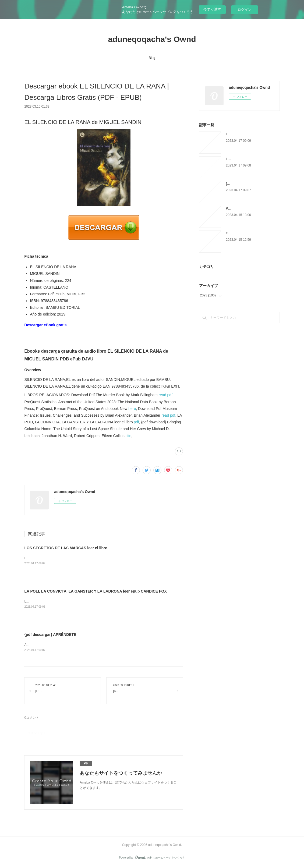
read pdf (166, 395)
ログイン (245, 10)
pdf (136, 422)
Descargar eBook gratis (45, 325)
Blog (152, 58)
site (129, 436)
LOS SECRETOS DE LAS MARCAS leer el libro (66, 548)
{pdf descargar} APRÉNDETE (50, 635)
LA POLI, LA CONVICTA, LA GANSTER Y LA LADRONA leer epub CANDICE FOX (95, 591)
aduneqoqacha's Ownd (152, 39)
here (132, 409)
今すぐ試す (212, 9)
